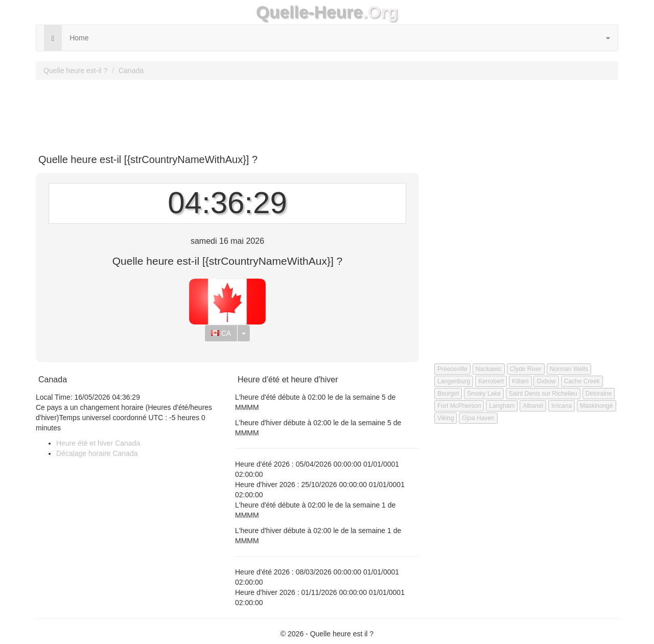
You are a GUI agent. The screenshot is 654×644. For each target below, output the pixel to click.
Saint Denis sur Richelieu (543, 394)
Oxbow (546, 381)
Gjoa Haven (478, 418)
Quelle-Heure (309, 12)
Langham (502, 406)
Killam (520, 381)
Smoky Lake (484, 394)
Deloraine (599, 394)
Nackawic (489, 369)
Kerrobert (491, 381)
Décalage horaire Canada (97, 453)
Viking (446, 418)
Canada (131, 71)
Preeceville (452, 369)
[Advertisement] (327, 113)
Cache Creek (582, 381)
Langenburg (454, 381)
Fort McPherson (459, 406)
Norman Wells (569, 369)
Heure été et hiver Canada (98, 443)
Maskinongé (597, 406)
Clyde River (526, 369)
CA (221, 333)
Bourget (448, 394)
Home (79, 38)
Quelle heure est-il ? (75, 71)
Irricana (562, 406)
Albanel (533, 406)
